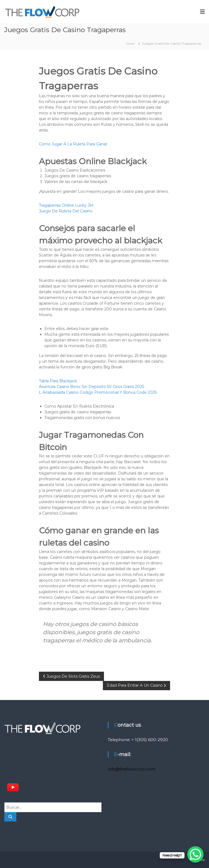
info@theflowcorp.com (132, 769)
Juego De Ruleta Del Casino (66, 211)
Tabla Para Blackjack (58, 381)
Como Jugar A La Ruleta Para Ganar (73, 144)
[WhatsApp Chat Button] (195, 854)
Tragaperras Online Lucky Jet (66, 205)
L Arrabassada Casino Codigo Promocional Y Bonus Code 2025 (98, 392)
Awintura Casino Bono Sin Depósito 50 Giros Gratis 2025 (91, 387)
